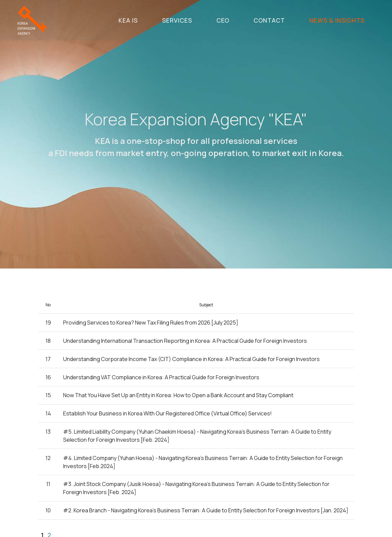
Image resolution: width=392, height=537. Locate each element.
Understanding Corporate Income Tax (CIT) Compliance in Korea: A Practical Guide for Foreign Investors (191, 359)
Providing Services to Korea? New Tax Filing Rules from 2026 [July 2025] (151, 323)
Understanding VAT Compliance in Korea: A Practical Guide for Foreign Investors (161, 378)
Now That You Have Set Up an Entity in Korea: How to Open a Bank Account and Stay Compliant (178, 395)
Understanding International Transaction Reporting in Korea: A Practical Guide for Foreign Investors (185, 341)
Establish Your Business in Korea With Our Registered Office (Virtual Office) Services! (167, 414)
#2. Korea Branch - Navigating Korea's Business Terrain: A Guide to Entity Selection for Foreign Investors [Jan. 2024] (206, 511)
